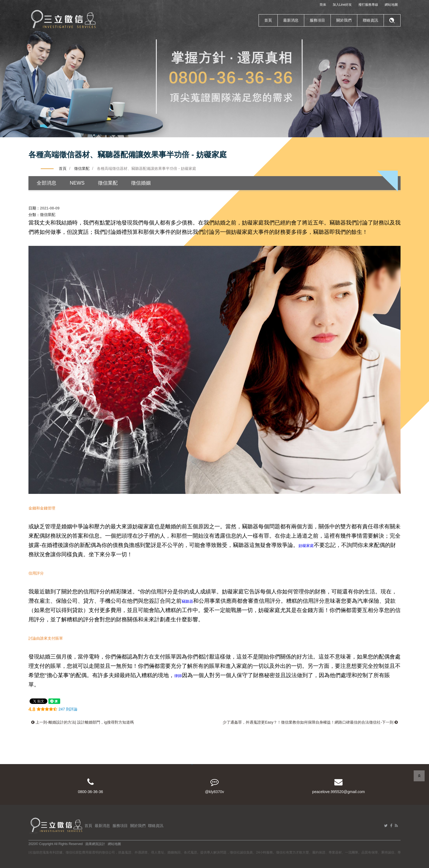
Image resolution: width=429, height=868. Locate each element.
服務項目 (317, 20)
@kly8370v (214, 786)
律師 (178, 676)
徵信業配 (82, 168)
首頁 (268, 20)
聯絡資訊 (370, 20)
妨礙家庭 (306, 546)
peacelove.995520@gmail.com (339, 786)
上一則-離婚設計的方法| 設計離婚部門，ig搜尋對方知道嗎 (82, 722)
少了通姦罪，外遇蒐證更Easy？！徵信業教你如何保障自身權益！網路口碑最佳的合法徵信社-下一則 (310, 722)
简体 (323, 5)
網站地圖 (391, 5)
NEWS (77, 183)
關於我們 (344, 20)
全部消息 (47, 183)
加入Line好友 (342, 5)
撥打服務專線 (368, 5)
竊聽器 (187, 601)
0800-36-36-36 (90, 786)
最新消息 (291, 20)
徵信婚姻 (141, 183)
